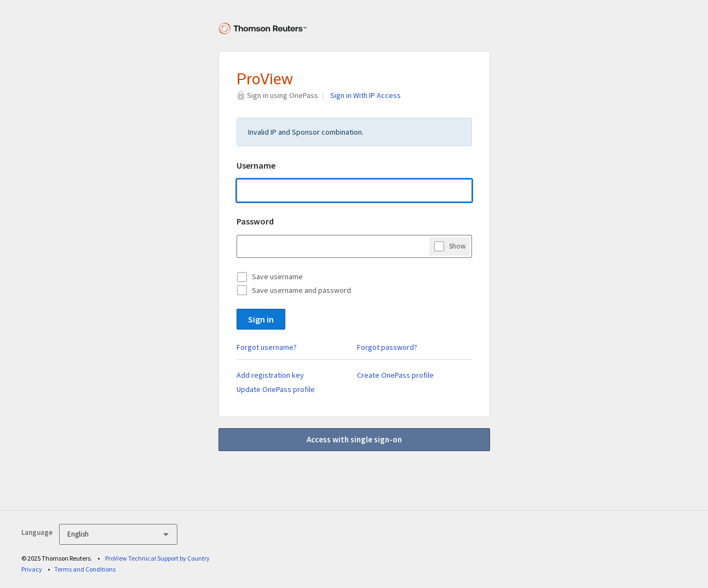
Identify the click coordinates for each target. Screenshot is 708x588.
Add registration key (270, 375)
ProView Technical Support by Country (157, 558)
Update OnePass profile (276, 389)
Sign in (261, 319)
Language (37, 532)
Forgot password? (387, 347)
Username (256, 165)
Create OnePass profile (395, 375)
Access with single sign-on (354, 439)
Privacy (32, 569)
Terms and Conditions (85, 569)
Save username (277, 276)
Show (457, 246)
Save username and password (301, 290)
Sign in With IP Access (365, 95)
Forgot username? (267, 347)
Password (255, 221)
